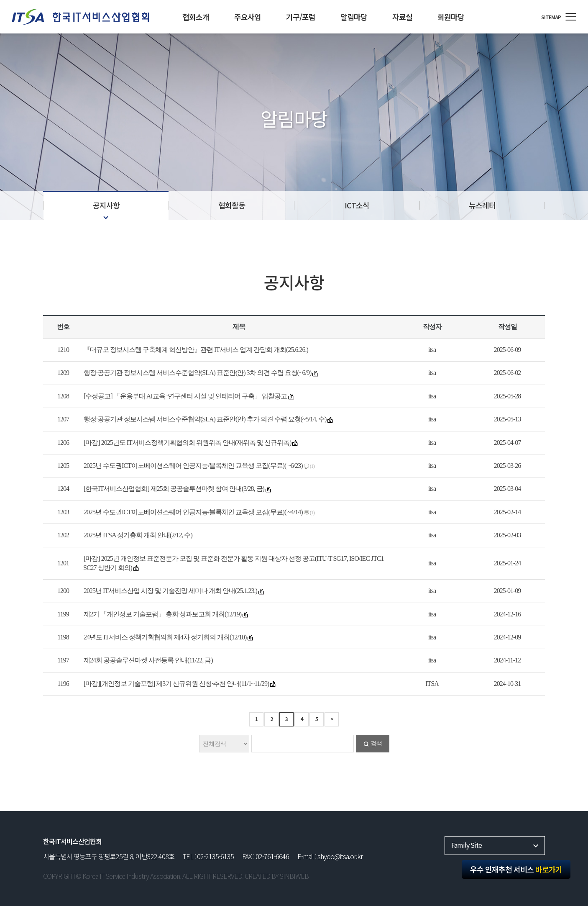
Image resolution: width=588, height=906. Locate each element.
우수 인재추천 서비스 (516, 869)
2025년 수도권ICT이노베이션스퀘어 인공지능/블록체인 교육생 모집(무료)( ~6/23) (193, 466)
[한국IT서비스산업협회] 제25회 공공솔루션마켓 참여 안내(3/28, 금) (174, 489)
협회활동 (232, 205)
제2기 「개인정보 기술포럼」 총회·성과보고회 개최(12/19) (162, 614)
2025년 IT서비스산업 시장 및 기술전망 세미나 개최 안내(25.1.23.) (170, 591)
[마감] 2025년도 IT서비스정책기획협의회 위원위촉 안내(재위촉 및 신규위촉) (187, 443)
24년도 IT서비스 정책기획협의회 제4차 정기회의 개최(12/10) (165, 637)
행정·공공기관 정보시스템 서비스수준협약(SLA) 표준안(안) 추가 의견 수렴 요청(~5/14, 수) (205, 419)
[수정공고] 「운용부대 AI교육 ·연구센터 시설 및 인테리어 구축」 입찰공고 (185, 396)
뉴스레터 (482, 205)
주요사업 (248, 17)
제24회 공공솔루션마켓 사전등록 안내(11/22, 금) (148, 660)
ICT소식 (357, 205)
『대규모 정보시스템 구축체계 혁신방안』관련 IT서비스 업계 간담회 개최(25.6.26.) (196, 350)
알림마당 (354, 17)
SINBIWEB (294, 876)
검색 (376, 743)
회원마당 (451, 17)
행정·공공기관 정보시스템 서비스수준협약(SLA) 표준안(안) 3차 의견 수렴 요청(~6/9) (197, 373)
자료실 (402, 17)
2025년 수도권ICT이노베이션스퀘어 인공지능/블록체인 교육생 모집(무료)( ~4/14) (193, 512)
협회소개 (196, 17)
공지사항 (106, 205)
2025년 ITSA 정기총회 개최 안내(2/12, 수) (138, 535)
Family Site (467, 845)
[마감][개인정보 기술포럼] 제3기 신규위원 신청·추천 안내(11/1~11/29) (176, 684)
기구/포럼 (301, 17)
